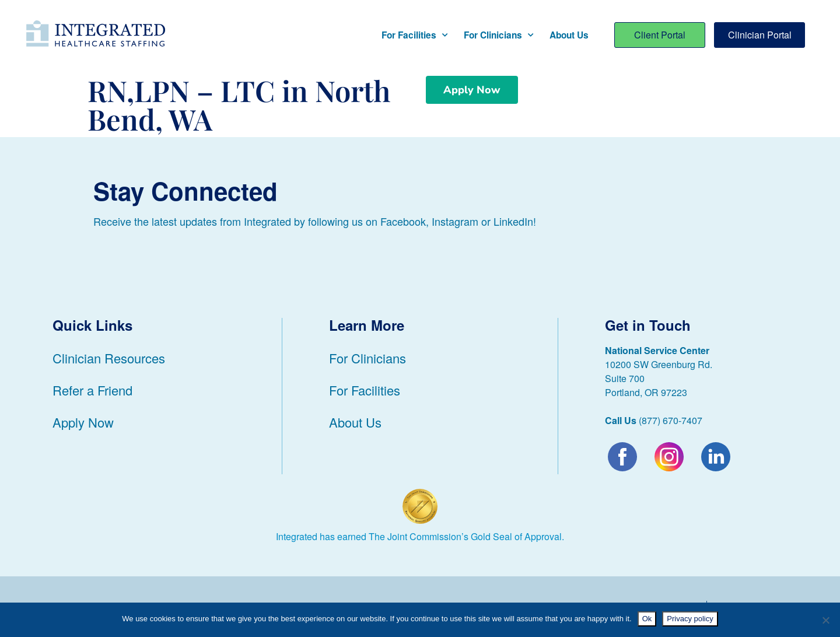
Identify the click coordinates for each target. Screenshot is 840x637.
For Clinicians (498, 35)
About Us (569, 35)
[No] (825, 620)
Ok (647, 619)
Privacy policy (690, 619)
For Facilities (414, 35)
